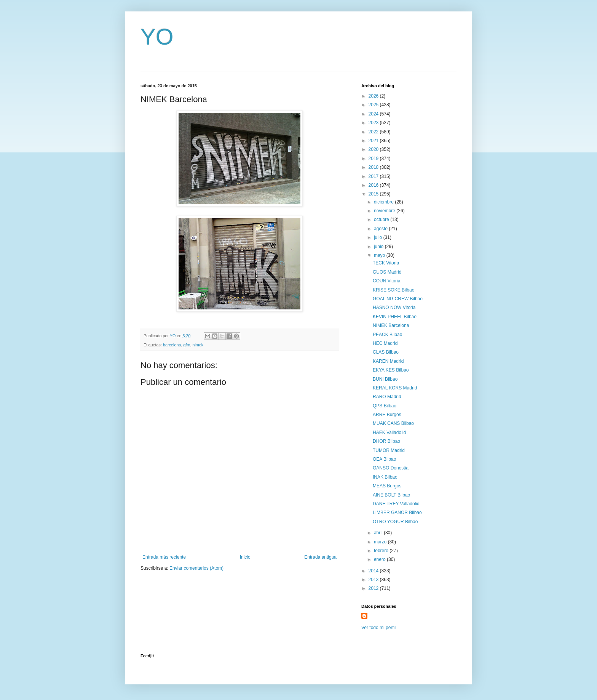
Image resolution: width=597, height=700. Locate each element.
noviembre (385, 211)
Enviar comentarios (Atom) (196, 568)
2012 (374, 588)
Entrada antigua (320, 557)
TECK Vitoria (386, 263)
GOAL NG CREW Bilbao (398, 299)
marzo (381, 542)
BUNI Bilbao (385, 379)
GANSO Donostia (391, 468)
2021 (374, 141)
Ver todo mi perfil (378, 628)
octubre (382, 219)
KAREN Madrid (388, 361)
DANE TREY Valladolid (396, 504)
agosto (381, 229)
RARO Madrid (387, 397)
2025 (374, 105)
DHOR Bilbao (386, 441)
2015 (374, 194)
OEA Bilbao (384, 459)
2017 (374, 176)
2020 (374, 149)
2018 (374, 167)
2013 (374, 580)
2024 (374, 114)
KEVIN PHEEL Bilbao (395, 317)
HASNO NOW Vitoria (394, 308)
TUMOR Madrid (389, 450)
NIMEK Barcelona (391, 325)
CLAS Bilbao (386, 352)
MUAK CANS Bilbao (393, 423)
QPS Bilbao (385, 406)
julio (379, 237)
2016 (374, 185)
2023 (374, 123)
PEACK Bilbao (387, 335)
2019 (374, 159)
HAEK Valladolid (389, 432)
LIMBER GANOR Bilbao (397, 513)
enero (380, 559)
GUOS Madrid (387, 272)
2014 (374, 571)
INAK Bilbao (385, 477)
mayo (380, 255)
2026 (374, 96)
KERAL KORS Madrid (395, 388)
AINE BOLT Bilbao (391, 495)
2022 (374, 132)
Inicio (245, 557)
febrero (382, 551)
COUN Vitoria (386, 281)
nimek (198, 345)
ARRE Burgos (387, 415)
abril (379, 533)
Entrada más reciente (164, 557)
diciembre (384, 202)
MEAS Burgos (387, 486)
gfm (187, 345)
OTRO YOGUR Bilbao (395, 522)
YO (157, 37)
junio (379, 247)
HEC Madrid (385, 343)
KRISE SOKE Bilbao (393, 290)
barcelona (172, 345)
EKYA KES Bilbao (391, 370)
